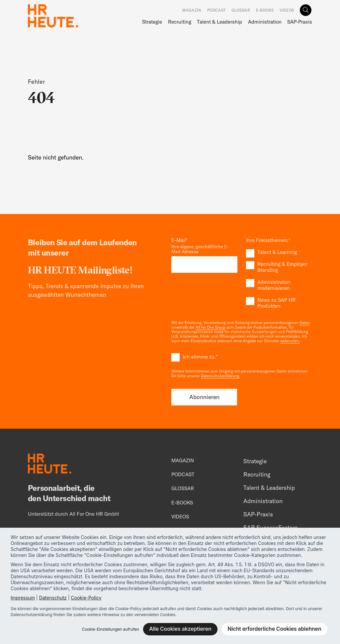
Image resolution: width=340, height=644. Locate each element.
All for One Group (211, 327)
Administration (265, 22)
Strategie (152, 22)
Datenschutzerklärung (220, 376)
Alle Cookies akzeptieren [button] (180, 629)
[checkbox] (279, 279)
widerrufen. (290, 341)
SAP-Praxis (300, 22)
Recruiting (180, 22)
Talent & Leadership (219, 22)
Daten (305, 323)
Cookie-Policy (86, 598)
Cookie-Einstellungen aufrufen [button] (110, 629)
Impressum (23, 598)
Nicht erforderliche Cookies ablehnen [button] (275, 629)
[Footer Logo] (50, 465)
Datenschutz (53, 598)
